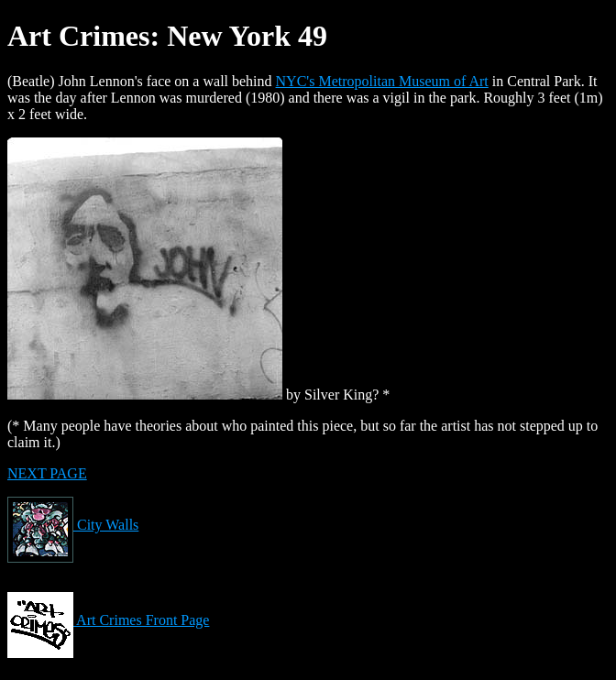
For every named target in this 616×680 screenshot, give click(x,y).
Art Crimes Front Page (108, 620)
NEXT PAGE (47, 473)
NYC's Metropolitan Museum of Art (382, 81)
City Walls (73, 525)
